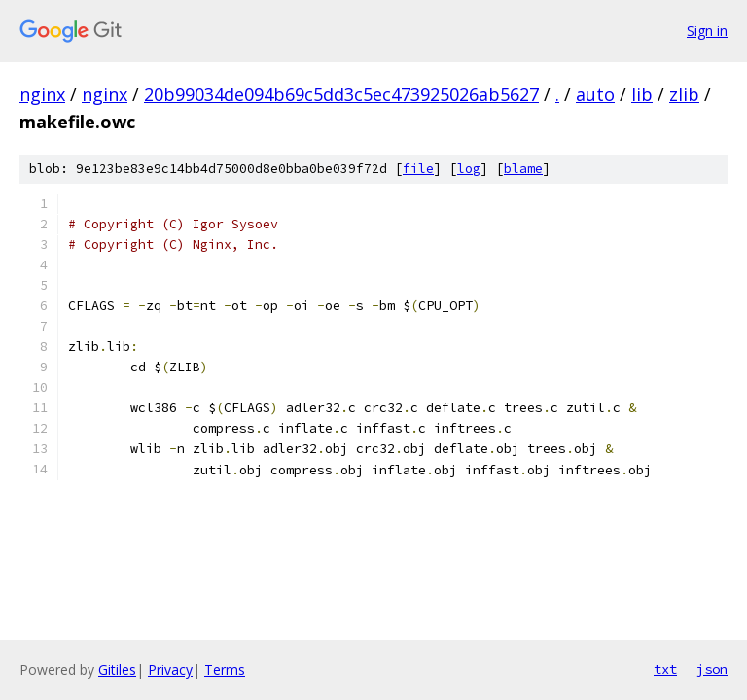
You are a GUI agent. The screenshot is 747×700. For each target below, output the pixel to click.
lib (642, 94)
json (712, 669)
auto (595, 94)
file (418, 169)
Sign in (707, 31)
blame (523, 169)
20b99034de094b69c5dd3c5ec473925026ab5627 (341, 94)
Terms (225, 669)
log (469, 169)
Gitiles (117, 669)
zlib (684, 94)
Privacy (170, 669)
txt (665, 669)
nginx (42, 94)
